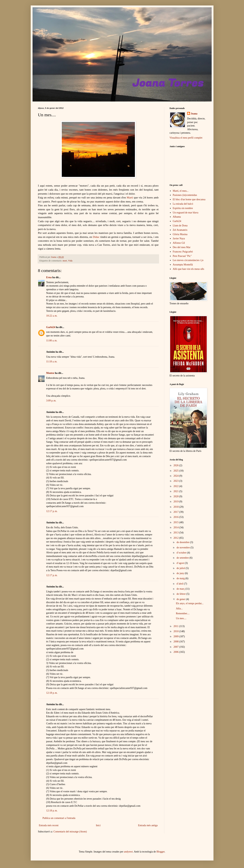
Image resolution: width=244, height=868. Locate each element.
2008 (176, 642)
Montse (50, 373)
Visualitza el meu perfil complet (186, 138)
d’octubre (182, 553)
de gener (181, 599)
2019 (176, 502)
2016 (176, 517)
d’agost (181, 563)
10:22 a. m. (52, 316)
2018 (176, 507)
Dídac (96, 237)
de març (181, 589)
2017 (176, 512)
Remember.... (183, 613)
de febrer (181, 594)
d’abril (180, 584)
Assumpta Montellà (183, 265)
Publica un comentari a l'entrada (59, 818)
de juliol (181, 568)
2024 (176, 476)
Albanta (177, 217)
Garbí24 (51, 327)
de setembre (183, 558)
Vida (70, 261)
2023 (176, 481)
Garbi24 (177, 221)
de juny (181, 573)
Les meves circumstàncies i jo (188, 260)
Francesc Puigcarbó (183, 252)
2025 (176, 471)
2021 (176, 491)
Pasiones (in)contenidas (185, 195)
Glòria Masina (180, 234)
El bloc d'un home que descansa (189, 199)
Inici (98, 825)
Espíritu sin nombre (183, 208)
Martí (130, 197)
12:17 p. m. (52, 511)
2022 (176, 486)
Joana (194, 114)
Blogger (160, 852)
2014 (176, 527)
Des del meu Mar (182, 247)
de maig (181, 578)
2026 (176, 465)
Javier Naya (179, 238)
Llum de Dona (180, 226)
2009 (176, 636)
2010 (176, 631)
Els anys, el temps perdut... (190, 603)
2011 (176, 626)
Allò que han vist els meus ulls (188, 269)
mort (65, 261)
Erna (49, 277)
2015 (176, 522)
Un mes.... (181, 618)
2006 (176, 652)
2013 (176, 533)
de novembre (184, 548)
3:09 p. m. (51, 401)
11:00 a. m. (52, 341)
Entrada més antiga (148, 825)
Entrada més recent (49, 825)
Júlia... (179, 609)
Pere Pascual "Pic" (182, 256)
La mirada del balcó (183, 204)
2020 (176, 496)
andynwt (128, 852)
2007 (176, 647)
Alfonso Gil (179, 243)
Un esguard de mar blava (186, 213)
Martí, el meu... (181, 191)
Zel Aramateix (180, 230)
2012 (176, 538)
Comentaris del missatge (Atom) (70, 832)
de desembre (183, 542)
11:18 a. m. (52, 362)
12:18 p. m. (52, 693)
